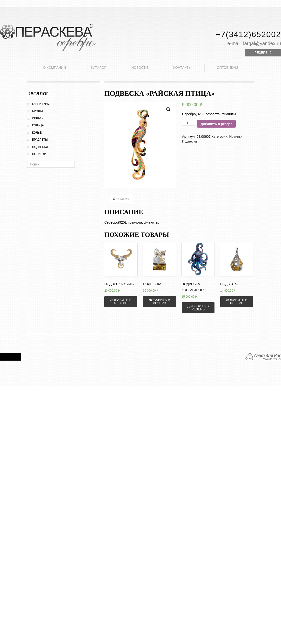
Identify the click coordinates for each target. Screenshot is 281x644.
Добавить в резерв (216, 124)
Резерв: (263, 53)
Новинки (39, 154)
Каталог (99, 68)
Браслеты (40, 140)
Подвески (40, 147)
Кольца (38, 125)
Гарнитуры (41, 104)
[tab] (121, 199)
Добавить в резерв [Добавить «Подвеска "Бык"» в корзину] (121, 301)
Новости (140, 68)
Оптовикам (227, 68)
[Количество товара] (189, 123)
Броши (37, 111)
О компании (54, 68)
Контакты (182, 68)
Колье (37, 133)
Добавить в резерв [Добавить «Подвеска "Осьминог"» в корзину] (198, 308)
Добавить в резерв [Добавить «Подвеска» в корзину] (159, 301)
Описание (121, 199)
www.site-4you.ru (272, 359)
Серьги (38, 118)
